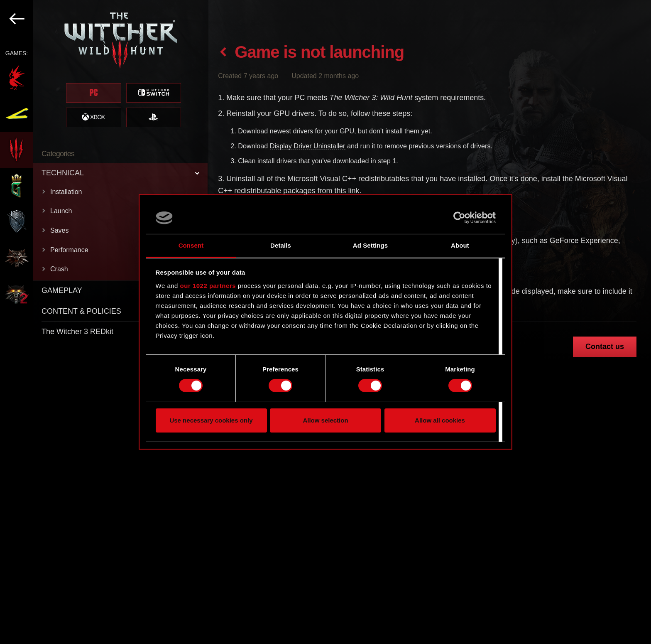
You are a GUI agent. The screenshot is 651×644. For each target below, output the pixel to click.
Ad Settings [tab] (370, 245)
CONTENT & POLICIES (81, 311)
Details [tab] (281, 245)
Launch (61, 211)
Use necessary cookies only (211, 420)
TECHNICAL (63, 173)
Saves (59, 230)
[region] (104, 322)
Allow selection (325, 420)
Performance (69, 250)
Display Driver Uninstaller (308, 146)
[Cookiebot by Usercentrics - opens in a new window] (459, 218)
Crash (59, 269)
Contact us (605, 347)
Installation (66, 192)
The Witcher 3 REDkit (77, 332)
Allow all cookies (440, 420)
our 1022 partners (208, 286)
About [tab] (460, 245)
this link (347, 191)
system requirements (406, 98)
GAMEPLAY (62, 290)
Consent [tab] (191, 245)
